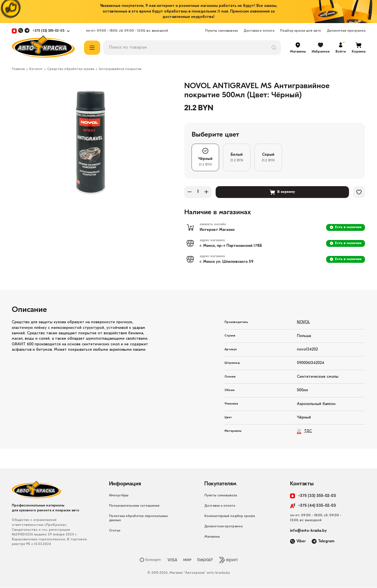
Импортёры (119, 496)
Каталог (36, 69)
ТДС (304, 431)
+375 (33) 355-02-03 (48, 31)
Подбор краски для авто (300, 31)
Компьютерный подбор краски (230, 516)
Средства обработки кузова (71, 69)
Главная (18, 69)
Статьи (115, 531)
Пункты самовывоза (221, 31)
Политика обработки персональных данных (139, 518)
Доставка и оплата (259, 31)
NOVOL (303, 322)
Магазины (212, 537)
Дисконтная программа (346, 31)
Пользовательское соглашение (134, 506)
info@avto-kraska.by (308, 531)
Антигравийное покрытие (120, 69)
